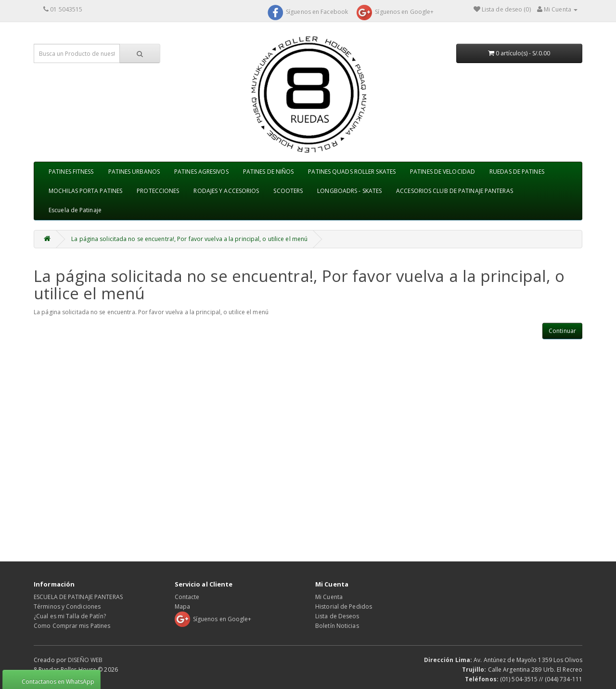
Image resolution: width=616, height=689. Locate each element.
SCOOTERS (288, 191)
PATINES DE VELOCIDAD (443, 172)
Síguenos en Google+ (395, 12)
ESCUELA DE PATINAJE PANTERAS (78, 597)
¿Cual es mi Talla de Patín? (70, 616)
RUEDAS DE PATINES (517, 172)
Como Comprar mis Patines (72, 626)
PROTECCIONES (158, 191)
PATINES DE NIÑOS (269, 172)
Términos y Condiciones (67, 606)
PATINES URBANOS (134, 172)
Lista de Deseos (337, 616)
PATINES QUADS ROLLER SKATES (352, 172)
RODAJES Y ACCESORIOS (226, 191)
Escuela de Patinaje (75, 210)
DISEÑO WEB (85, 660)
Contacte (187, 597)
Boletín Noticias (337, 626)
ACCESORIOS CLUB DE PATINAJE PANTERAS (455, 191)
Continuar (562, 331)
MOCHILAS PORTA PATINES (85, 191)
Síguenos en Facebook (308, 12)
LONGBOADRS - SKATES (349, 191)
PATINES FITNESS (71, 172)
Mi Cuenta (329, 597)
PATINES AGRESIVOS (201, 172)
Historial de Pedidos (344, 606)
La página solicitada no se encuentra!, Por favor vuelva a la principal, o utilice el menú (189, 239)
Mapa (182, 606)
